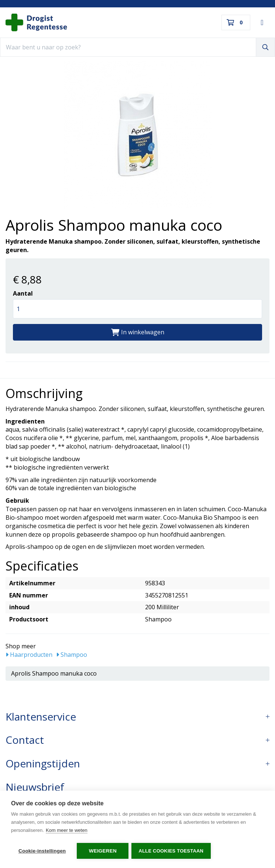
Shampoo (72, 655)
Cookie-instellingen (42, 851)
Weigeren (103, 851)
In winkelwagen (138, 332)
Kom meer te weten (67, 831)
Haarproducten (29, 655)
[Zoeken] (265, 47)
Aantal (23, 293)
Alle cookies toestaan (172, 851)
